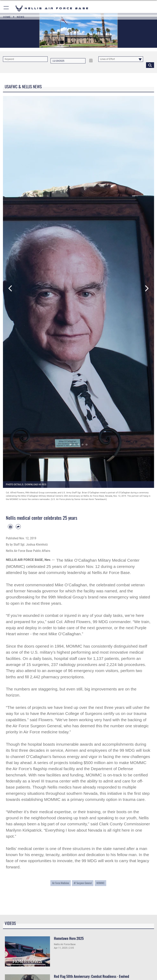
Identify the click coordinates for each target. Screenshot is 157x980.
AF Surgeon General (83, 883)
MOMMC (100, 883)
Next (147, 288)
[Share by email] (18, 527)
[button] (6, 8)
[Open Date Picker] (91, 60)
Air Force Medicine (61, 883)
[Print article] (10, 527)
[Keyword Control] (25, 59)
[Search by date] (68, 61)
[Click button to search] (150, 65)
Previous (10, 288)
